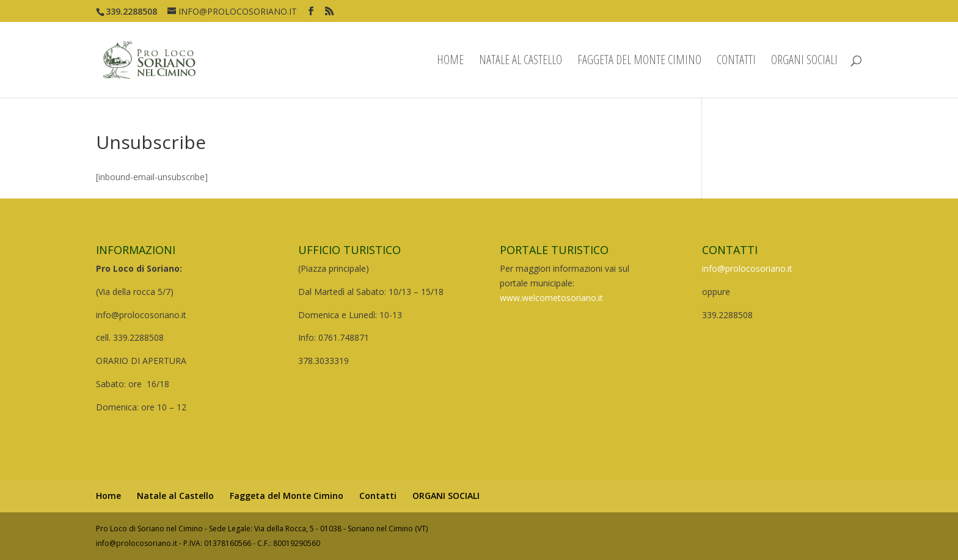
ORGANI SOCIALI (804, 62)
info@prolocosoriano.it (747, 268)
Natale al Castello (521, 62)
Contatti (736, 62)
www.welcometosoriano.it (551, 298)
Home (450, 62)
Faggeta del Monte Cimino (639, 62)
